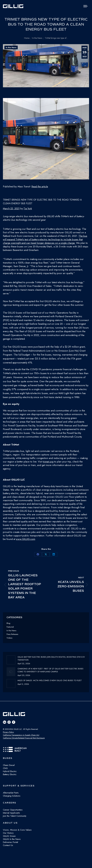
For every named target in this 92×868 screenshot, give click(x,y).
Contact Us (8, 845)
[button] (46, 139)
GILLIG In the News (12, 839)
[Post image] (11, 660)
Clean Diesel (9, 765)
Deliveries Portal (10, 842)
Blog (8, 623)
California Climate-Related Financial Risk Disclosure (24, 738)
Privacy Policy (8, 732)
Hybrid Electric (10, 771)
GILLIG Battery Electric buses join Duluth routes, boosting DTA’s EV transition (51, 658)
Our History (8, 833)
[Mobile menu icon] (86, 6)
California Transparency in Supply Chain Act (21, 735)
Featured (10, 627)
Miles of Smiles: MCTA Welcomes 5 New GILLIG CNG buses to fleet (50, 680)
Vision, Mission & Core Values (17, 830)
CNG (5, 768)
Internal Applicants (11, 813)
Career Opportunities (13, 810)
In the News (11, 48)
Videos (9, 638)
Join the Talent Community (15, 816)
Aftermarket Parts (11, 793)
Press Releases (12, 634)
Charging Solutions (12, 796)
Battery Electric (10, 774)
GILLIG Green (9, 836)
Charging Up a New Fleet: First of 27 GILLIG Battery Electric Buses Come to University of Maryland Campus (50, 670)
